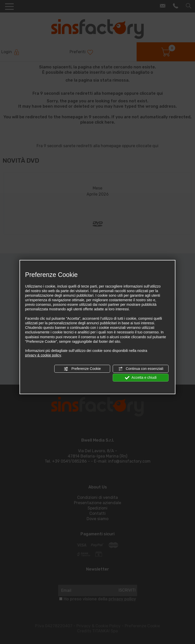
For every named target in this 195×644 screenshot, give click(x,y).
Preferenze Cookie (82, 369)
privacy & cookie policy (43, 355)
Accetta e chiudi (141, 378)
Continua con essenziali (141, 369)
